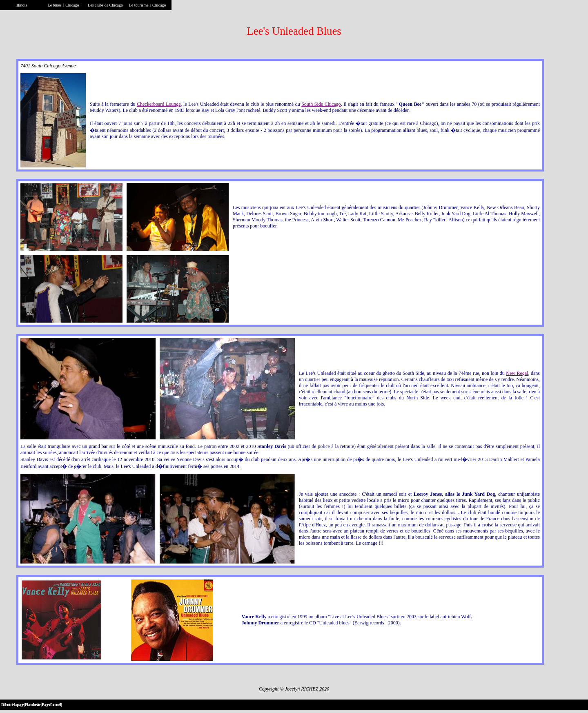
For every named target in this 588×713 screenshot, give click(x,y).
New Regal (517, 373)
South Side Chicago (321, 104)
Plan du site (32, 705)
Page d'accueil (51, 705)
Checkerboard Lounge (159, 104)
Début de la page (12, 705)
